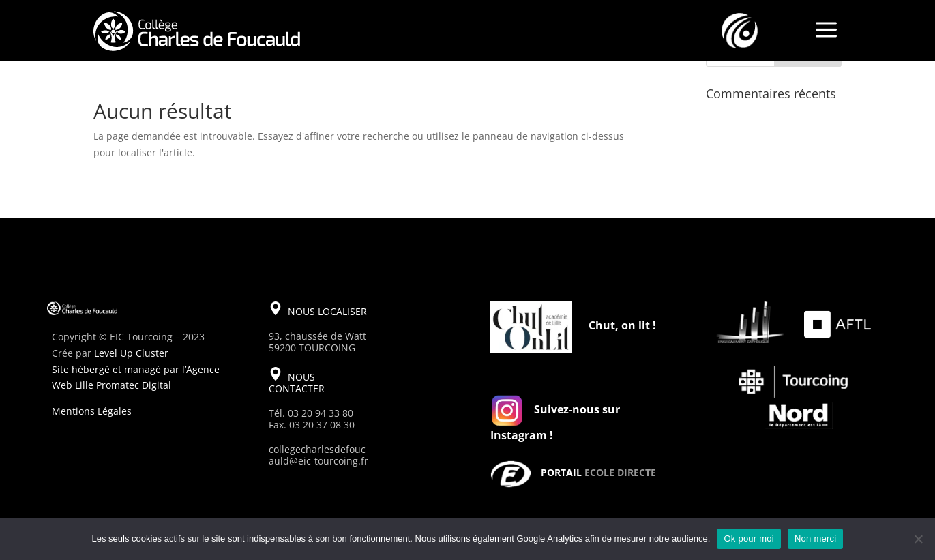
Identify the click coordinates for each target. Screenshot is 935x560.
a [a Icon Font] (826, 31)
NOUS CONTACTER (297, 383)
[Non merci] (918, 539)
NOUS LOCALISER (327, 311)
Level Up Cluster (131, 353)
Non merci (816, 539)
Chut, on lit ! (622, 325)
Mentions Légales (92, 411)
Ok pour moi (749, 539)
